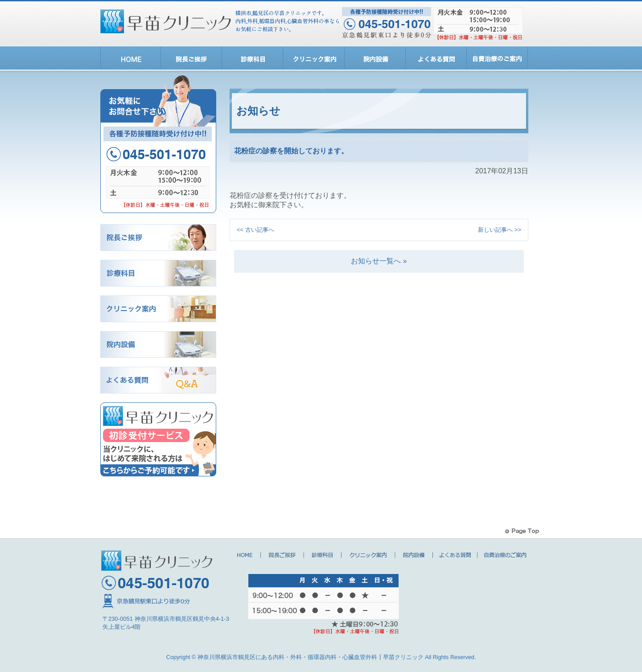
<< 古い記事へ (255, 232)
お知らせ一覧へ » (379, 263)
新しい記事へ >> (500, 232)
